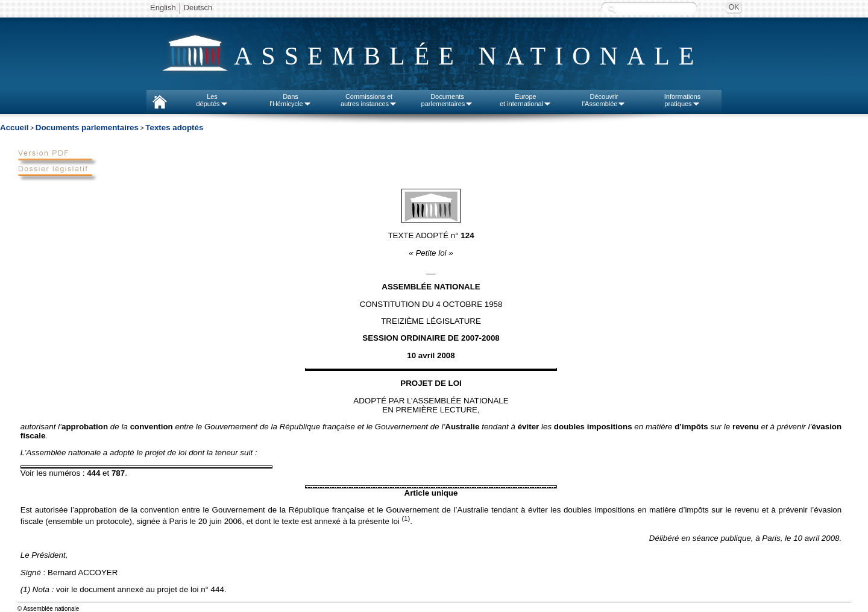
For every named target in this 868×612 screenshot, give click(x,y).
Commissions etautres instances (369, 100)
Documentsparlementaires (448, 100)
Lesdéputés (212, 100)
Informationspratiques (683, 100)
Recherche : (612, 9)
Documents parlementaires (87, 128)
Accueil (14, 128)
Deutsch (198, 8)
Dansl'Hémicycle (290, 100)
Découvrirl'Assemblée (604, 100)
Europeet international (526, 100)
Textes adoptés (174, 128)
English (163, 8)
